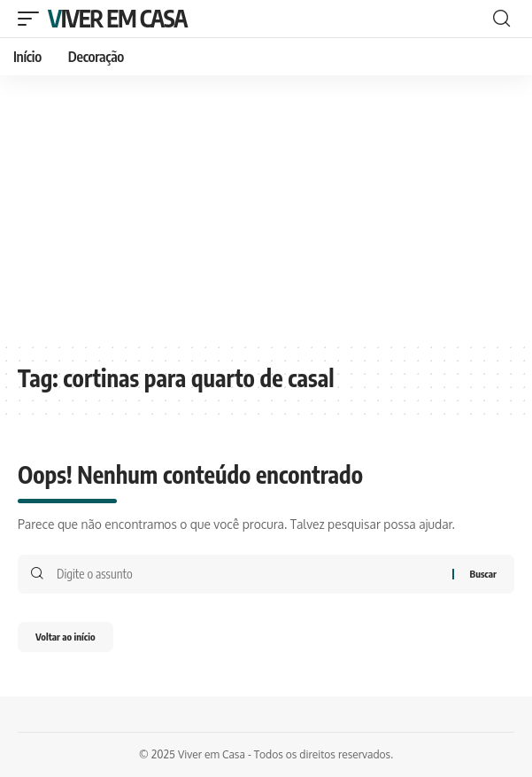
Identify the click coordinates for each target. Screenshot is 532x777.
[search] (501, 19)
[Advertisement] (266, 208)
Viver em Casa (117, 18)
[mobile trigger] (33, 19)
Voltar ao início (66, 637)
